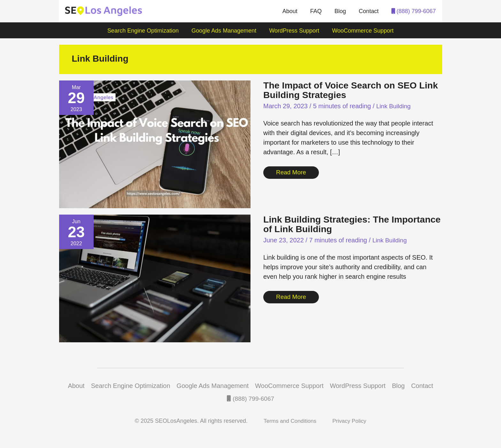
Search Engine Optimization (145, 31)
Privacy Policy (351, 421)
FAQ (319, 11)
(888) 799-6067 (414, 11)
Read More (292, 171)
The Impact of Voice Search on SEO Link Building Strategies (344, 90)
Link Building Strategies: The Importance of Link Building (330, 224)
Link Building (394, 106)
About (294, 11)
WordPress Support (293, 31)
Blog (342, 11)
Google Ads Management (224, 31)
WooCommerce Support (361, 31)
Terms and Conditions (289, 421)
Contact (369, 11)
